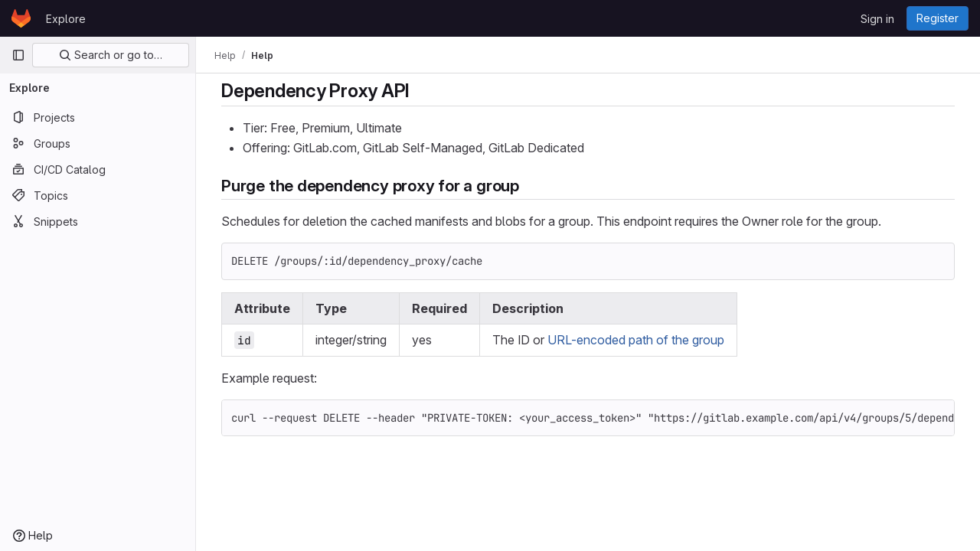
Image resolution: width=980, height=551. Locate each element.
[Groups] (98, 143)
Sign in (877, 19)
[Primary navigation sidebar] (18, 55)
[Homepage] (21, 18)
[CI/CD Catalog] (98, 169)
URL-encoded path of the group (636, 340)
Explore (66, 19)
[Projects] (98, 117)
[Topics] (98, 195)
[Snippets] (98, 221)
